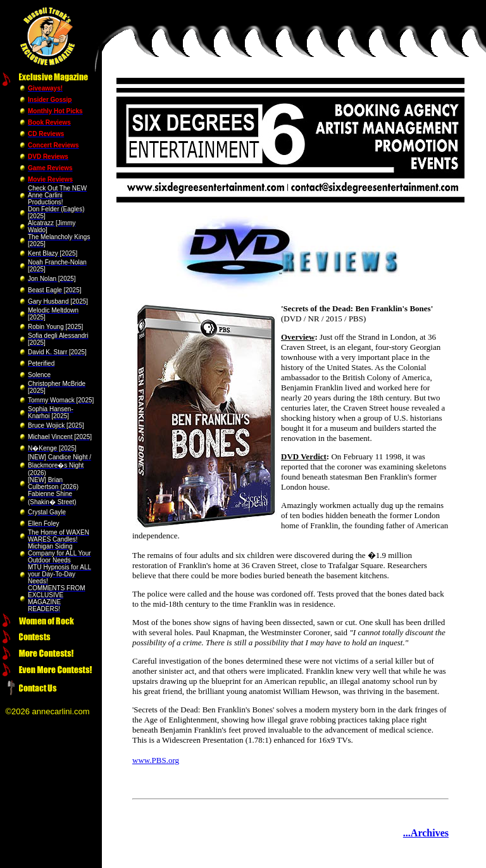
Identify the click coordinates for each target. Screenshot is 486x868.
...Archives (426, 833)
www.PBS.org (156, 760)
